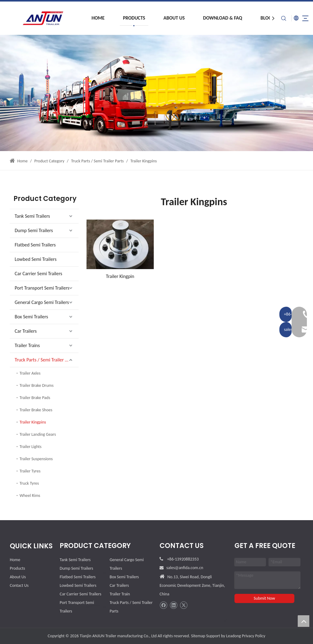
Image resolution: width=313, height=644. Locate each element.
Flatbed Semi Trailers (35, 245)
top (304, 621)
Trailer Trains (27, 345)
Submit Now (264, 598)
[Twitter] (184, 605)
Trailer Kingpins (33, 422)
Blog (260, 18)
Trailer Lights (31, 447)
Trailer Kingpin (120, 276)
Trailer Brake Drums (37, 385)
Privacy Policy (254, 636)
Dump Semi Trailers (34, 230)
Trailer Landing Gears (38, 434)
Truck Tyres (29, 483)
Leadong (234, 636)
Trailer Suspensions (36, 459)
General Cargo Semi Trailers (42, 302)
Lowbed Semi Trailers (36, 259)
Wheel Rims (30, 496)
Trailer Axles (30, 373)
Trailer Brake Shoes (36, 410)
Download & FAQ (216, 18)
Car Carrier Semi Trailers (39, 274)
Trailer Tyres (30, 471)
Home (92, 18)
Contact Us (19, 585)
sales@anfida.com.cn (185, 568)
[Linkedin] (173, 605)
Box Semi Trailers (31, 317)
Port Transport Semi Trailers (42, 288)
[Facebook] (163, 605)
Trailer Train (120, 594)
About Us (168, 18)
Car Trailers (26, 331)
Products (128, 18)
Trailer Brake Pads (35, 398)
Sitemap (198, 636)
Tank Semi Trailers (32, 216)
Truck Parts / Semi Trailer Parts (45, 360)
